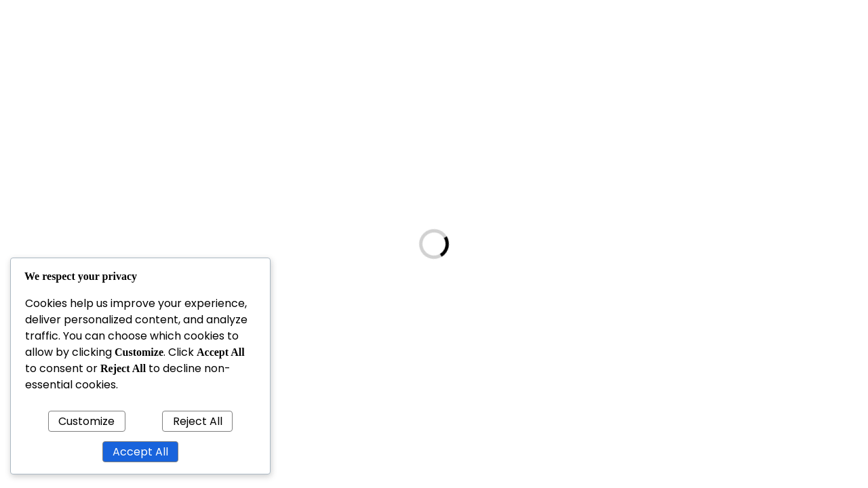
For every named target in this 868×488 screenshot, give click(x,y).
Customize (86, 421)
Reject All (198, 421)
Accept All (140, 452)
